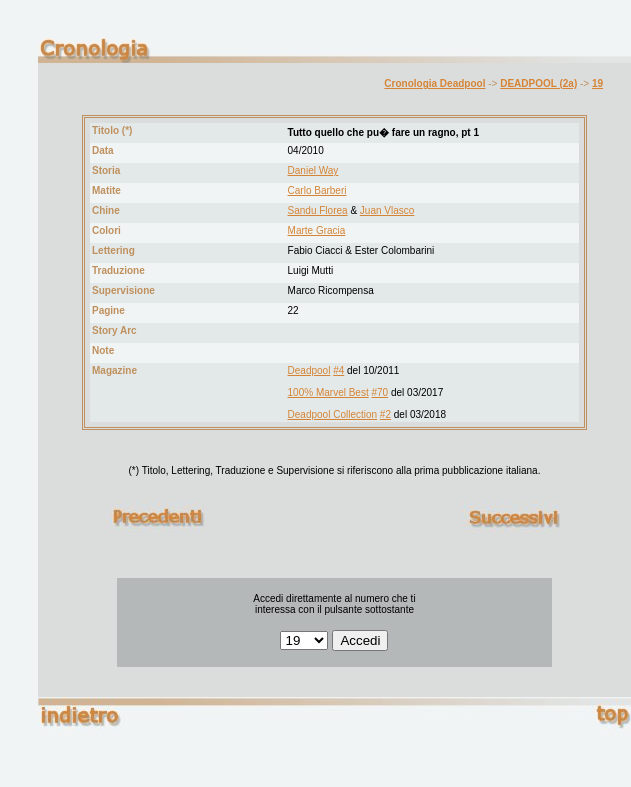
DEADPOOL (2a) (538, 83)
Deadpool (309, 370)
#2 (385, 414)
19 (597, 83)
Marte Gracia (317, 230)
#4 (338, 370)
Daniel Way (313, 170)
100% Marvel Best (328, 392)
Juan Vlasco (387, 210)
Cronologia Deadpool (434, 83)
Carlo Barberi (317, 190)
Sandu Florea (318, 210)
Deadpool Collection (333, 414)
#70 (380, 392)
